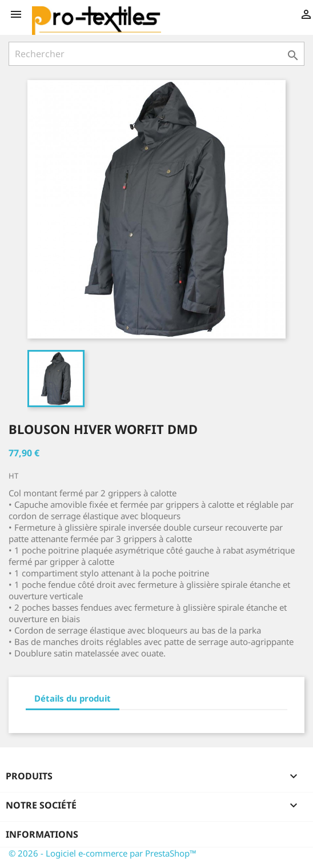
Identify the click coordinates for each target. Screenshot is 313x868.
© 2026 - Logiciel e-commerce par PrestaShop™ (103, 853)
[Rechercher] (156, 54)
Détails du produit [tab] (73, 698)
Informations (42, 834)
